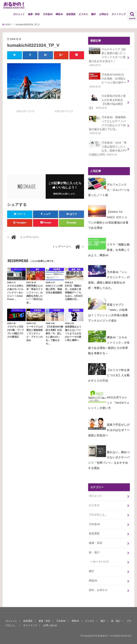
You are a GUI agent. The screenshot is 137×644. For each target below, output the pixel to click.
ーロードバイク (100, 562)
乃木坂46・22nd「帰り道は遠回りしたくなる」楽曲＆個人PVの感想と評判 (108, 149)
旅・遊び (94, 552)
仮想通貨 (71, 14)
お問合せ (104, 14)
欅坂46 (59, 14)
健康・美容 (34, 14)
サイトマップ (119, 14)
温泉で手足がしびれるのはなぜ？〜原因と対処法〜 (109, 430)
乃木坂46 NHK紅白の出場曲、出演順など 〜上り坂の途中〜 (108, 81)
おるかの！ (104, 636)
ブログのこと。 (98, 515)
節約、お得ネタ (98, 590)
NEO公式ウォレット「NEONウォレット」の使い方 (109, 403)
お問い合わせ (50, 625)
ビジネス (83, 14)
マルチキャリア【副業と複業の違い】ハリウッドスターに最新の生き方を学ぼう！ (107, 57)
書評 (93, 14)
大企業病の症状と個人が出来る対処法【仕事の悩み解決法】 (107, 102)
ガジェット (19, 14)
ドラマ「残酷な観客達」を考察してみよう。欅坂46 (109, 250)
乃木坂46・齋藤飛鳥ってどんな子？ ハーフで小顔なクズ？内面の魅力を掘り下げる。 (108, 125)
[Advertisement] (37, 138)
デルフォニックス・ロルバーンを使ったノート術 (109, 190)
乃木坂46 (48, 14)
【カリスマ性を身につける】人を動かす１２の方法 (109, 375)
